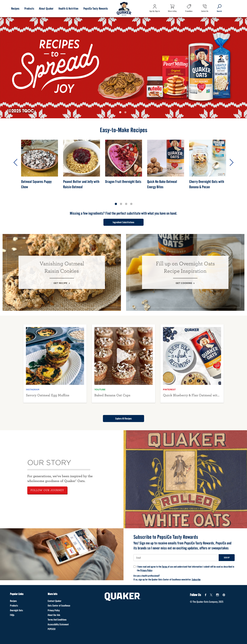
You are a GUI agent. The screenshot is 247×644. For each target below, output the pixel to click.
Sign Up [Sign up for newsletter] (227, 558)
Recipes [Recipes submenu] (15, 9)
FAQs (12, 615)
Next (232, 162)
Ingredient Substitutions (123, 222)
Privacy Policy (146, 570)
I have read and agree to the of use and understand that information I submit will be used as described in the (184, 569)
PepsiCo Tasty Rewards (96, 9)
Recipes (13, 601)
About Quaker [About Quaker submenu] (46, 9)
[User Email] (176, 558)
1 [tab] (121, 113)
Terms (165, 567)
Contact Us (205, 14)
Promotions (189, 11)
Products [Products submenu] (29, 9)
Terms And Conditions (57, 620)
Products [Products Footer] (14, 606)
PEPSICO (52, 629)
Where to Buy (172, 11)
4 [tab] (131, 204)
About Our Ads (54, 615)
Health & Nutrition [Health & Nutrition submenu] (68, 9)
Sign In (158, 11)
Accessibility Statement (58, 624)
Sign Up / (152, 11)
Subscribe (196, 579)
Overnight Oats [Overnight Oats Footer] (16, 610)
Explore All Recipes (123, 419)
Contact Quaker (55, 601)
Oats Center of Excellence (59, 606)
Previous (15, 162)
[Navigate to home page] (124, 9)
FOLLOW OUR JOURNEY (47, 490)
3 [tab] (126, 204)
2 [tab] (126, 113)
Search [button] (219, 14)
